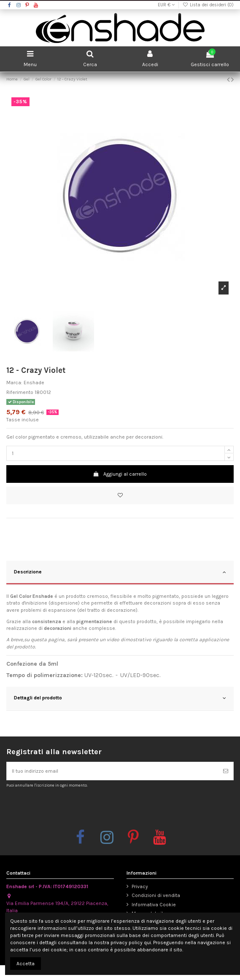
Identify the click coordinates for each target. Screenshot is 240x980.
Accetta (26, 964)
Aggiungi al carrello (120, 474)
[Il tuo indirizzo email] (112, 771)
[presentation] (77, 808)
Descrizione (120, 572)
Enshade (34, 383)
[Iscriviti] (226, 771)
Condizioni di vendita (156, 895)
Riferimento (20, 392)
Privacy (140, 886)
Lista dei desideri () (208, 5)
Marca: (14, 383)
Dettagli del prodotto (120, 698)
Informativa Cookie (154, 905)
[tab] (120, 573)
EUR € (166, 5)
